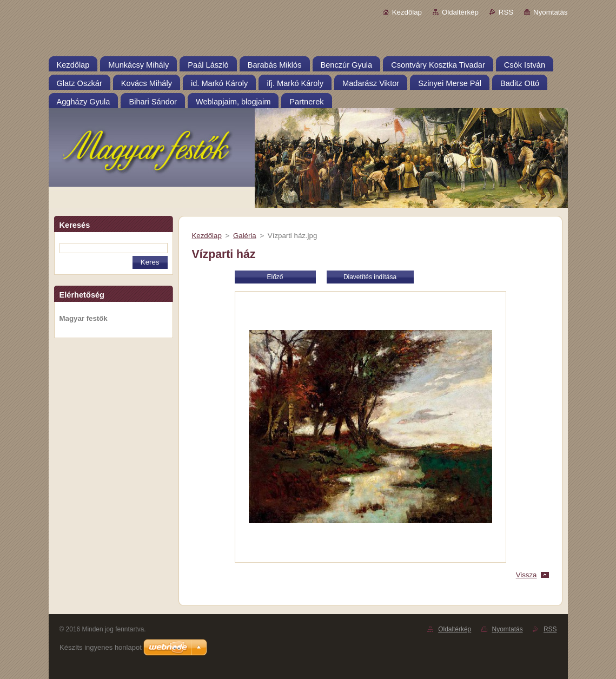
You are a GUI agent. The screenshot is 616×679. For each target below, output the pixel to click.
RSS (506, 12)
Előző (275, 277)
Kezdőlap (407, 12)
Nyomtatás (550, 12)
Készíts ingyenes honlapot (101, 647)
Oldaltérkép (460, 12)
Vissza (526, 575)
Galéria (245, 236)
